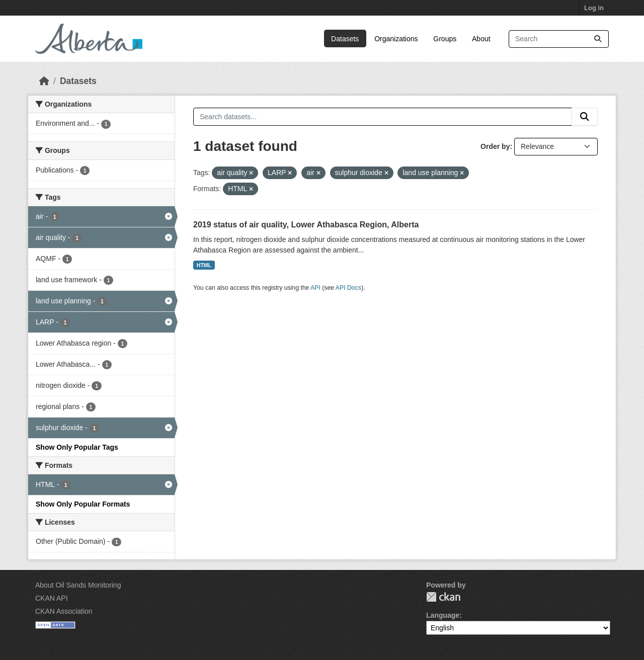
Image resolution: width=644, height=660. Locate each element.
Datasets (345, 39)
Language (443, 615)
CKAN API (52, 598)
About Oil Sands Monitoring (78, 585)
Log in (594, 8)
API (315, 288)
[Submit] (598, 39)
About (481, 39)
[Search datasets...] (559, 39)
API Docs (348, 288)
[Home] (44, 81)
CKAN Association (64, 611)
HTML (204, 265)
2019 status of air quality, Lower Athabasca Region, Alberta (306, 225)
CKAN (443, 597)
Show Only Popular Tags (77, 447)
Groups (445, 39)
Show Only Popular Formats (83, 504)
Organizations (396, 39)
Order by (495, 146)
